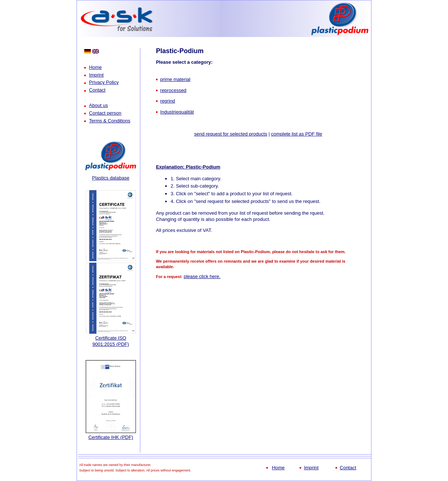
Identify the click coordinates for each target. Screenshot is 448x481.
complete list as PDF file (297, 134)
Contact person (105, 113)
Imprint (96, 75)
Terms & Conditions (110, 121)
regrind (167, 101)
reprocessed (173, 90)
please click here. (202, 276)
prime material (175, 79)
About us (98, 105)
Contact (97, 90)
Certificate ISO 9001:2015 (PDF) (111, 341)
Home (95, 67)
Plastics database (111, 178)
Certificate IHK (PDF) (111, 437)
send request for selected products (231, 134)
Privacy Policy (104, 82)
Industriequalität (177, 112)
